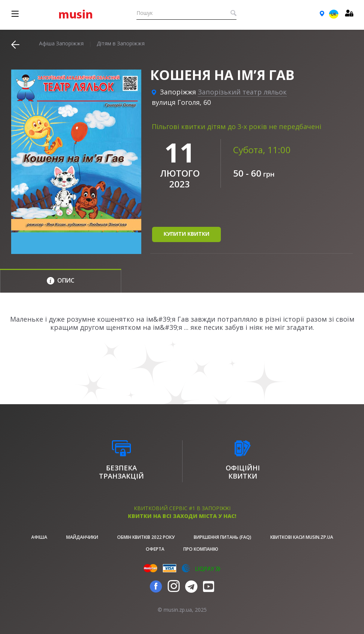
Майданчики (82, 537)
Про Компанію (201, 549)
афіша (39, 537)
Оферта (155, 549)
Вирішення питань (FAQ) (223, 537)
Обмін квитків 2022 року (146, 537)
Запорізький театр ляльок (242, 92)
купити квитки (186, 234)
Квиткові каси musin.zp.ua (302, 537)
